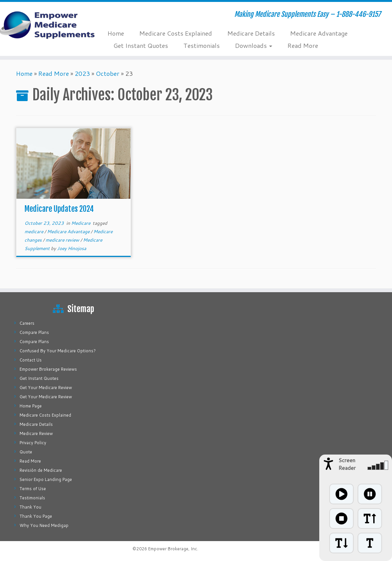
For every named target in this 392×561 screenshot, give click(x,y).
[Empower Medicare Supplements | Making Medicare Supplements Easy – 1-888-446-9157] (46, 25)
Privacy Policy (33, 443)
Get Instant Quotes (141, 45)
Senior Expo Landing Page (46, 479)
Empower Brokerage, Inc (173, 549)
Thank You (30, 507)
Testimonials (202, 45)
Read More (303, 45)
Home (116, 33)
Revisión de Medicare (41, 470)
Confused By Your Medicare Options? (58, 351)
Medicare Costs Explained (176, 33)
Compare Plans (34, 332)
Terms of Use (33, 489)
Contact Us (31, 360)
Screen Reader (347, 464)
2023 (82, 73)
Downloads (254, 45)
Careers (27, 323)
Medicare (81, 223)
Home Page (31, 406)
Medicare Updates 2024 (59, 209)
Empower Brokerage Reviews (48, 369)
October (108, 73)
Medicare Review (36, 433)
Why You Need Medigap (44, 525)
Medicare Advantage (319, 33)
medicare (34, 231)
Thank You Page (36, 516)
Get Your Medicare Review (46, 388)
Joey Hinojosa (72, 248)
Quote (26, 452)
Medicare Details (251, 33)
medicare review (63, 240)
